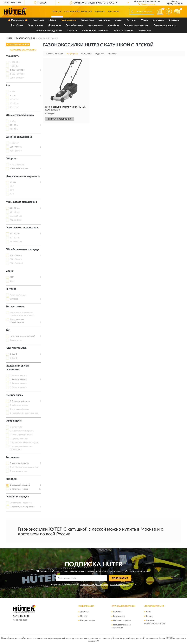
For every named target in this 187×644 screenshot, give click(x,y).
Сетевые (14, 299)
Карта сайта (119, 616)
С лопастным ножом (20, 489)
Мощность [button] (12, 56)
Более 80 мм (16, 242)
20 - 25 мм (15, 208)
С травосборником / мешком (24, 413)
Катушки (131, 20)
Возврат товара (88, 620)
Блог (148, 612)
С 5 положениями (18, 383)
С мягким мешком (19, 471)
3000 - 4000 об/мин (19, 169)
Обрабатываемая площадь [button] (22, 249)
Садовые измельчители (136, 25)
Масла (144, 20)
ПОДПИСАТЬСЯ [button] (120, 578)
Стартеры (174, 20)
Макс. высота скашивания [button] (22, 228)
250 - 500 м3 (16, 255)
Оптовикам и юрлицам (78, 12)
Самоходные (16, 340)
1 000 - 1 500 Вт (17, 70)
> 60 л (13, 121)
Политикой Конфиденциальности (94, 585)
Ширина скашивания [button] (19, 137)
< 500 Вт (14, 66)
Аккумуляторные (18, 295)
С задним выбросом (19, 409)
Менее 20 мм (16, 220)
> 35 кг (13, 92)
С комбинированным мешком (24, 467)
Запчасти (72, 31)
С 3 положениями (18, 376)
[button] (147, 4)
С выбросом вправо (19, 405)
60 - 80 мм (15, 238)
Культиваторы (95, 25)
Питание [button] (11, 289)
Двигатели (158, 20)
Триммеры (38, 20)
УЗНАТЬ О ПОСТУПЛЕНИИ (60, 119)
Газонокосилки (69, 20)
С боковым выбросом (20, 401)
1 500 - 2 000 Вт (17, 74)
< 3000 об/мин (17, 165)
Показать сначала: (55, 54)
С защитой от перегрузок (22, 431)
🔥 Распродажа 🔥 (18, 20)
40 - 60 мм (15, 234)
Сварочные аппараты (165, 25)
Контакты (114, 12)
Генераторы (88, 20)
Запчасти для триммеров (95, 31)
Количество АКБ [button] (16, 348)
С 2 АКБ (14, 358)
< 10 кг (13, 96)
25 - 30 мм (15, 212)
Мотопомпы (54, 25)
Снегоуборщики (74, 25)
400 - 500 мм (16, 151)
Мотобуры (113, 25)
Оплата (84, 616)
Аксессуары (145, 31)
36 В (12, 194)
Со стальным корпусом (21, 503)
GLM (12, 281)
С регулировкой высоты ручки (24, 443)
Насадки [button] (11, 479)
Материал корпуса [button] (17, 497)
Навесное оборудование (49, 31)
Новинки (100, 12)
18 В (12, 186)
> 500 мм (14, 143)
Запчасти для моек (124, 31)
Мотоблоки (17, 25)
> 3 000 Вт (15, 62)
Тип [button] (8, 330)
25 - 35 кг (14, 107)
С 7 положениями (18, 387)
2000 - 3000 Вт (17, 78)
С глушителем (17, 427)
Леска (118, 20)
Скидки (150, 616)
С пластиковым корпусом (22, 507)
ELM (12, 277)
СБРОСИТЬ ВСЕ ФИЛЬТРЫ (23, 50)
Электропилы (36, 25)
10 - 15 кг (14, 100)
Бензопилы (105, 20)
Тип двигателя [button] (15, 307)
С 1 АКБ (14, 354)
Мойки (52, 20)
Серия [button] (10, 271)
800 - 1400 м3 (16, 263)
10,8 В (13, 182)
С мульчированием (19, 439)
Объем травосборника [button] (20, 115)
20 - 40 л (14, 125)
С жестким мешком (19, 463)
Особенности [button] (14, 421)
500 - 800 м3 (16, 259)
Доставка (85, 612)
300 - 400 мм (16, 147)
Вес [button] (8, 86)
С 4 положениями (18, 380)
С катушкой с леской (20, 485)
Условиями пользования (120, 585)
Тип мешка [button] (12, 457)
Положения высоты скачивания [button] (18, 368)
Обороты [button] (12, 159)
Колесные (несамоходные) (22, 336)
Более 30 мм (16, 216)
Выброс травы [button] (15, 395)
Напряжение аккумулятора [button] (23, 176)
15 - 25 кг (14, 103)
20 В (12, 190)
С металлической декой (21, 435)
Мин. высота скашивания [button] (21, 202)
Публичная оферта (122, 620)
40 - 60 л (14, 129)
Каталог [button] (57, 12)
